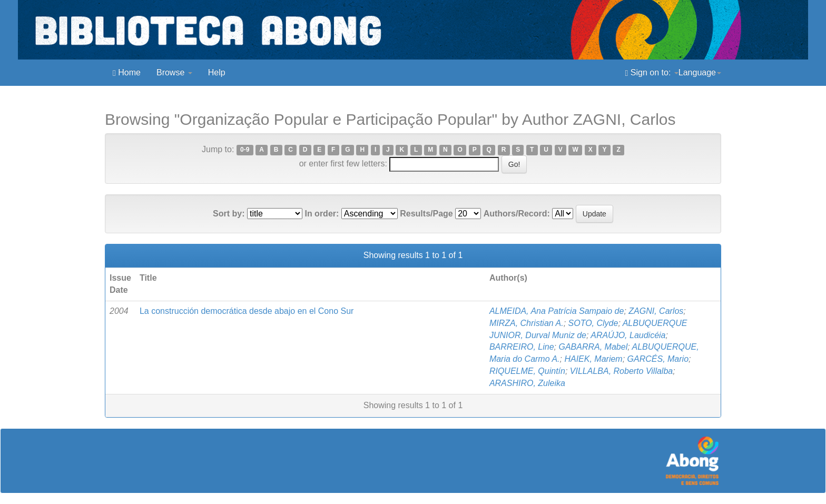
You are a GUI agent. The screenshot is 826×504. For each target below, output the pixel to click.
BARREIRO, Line (522, 347)
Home (127, 73)
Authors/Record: (517, 214)
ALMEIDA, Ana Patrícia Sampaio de (557, 311)
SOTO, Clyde (593, 323)
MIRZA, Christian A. (527, 323)
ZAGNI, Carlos (656, 311)
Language (700, 72)
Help (217, 72)
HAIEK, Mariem (593, 359)
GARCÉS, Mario (658, 359)
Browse (174, 72)
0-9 (245, 150)
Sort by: (229, 214)
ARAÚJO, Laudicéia (628, 335)
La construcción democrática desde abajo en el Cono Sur (247, 311)
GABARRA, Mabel (593, 347)
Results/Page (426, 214)
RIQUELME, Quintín (527, 371)
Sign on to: (652, 73)
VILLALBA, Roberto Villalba (621, 371)
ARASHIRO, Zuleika (527, 383)
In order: (322, 214)
